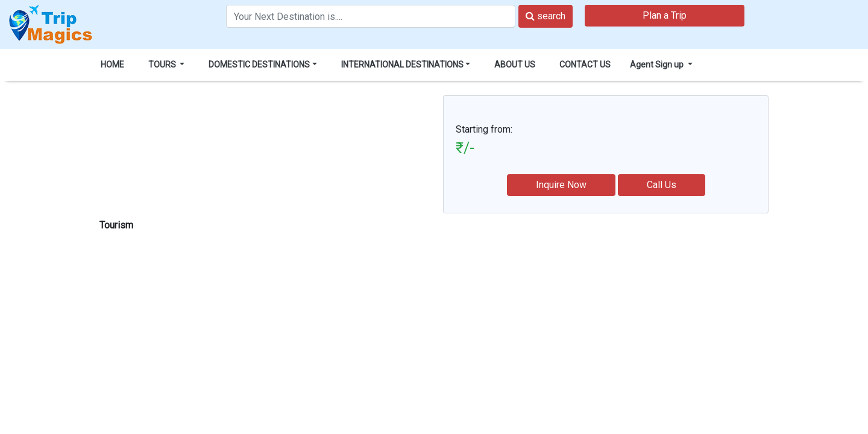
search (546, 16)
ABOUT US (515, 64)
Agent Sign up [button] (658, 64)
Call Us (662, 185)
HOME (112, 64)
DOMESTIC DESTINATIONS (259, 64)
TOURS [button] (163, 64)
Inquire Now (561, 185)
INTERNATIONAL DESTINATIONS (402, 64)
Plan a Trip (665, 15)
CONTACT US (585, 64)
